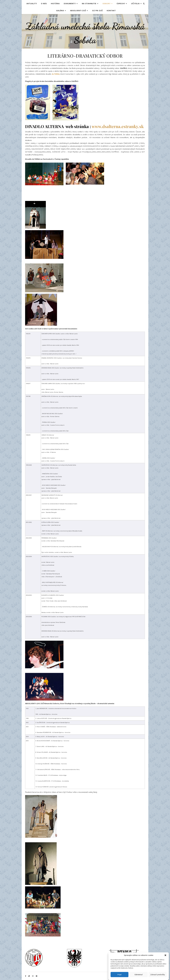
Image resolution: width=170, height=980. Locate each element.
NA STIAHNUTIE (89, 3)
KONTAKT (111, 10)
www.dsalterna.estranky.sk (118, 126)
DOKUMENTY (70, 3)
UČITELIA (135, 3)
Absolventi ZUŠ (78, 10)
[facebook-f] (26, 976)
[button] (165, 955)
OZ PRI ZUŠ (97, 10)
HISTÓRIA (55, 3)
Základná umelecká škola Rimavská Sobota (85, 33)
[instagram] (33, 976)
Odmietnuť (139, 975)
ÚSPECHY (121, 3)
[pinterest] (37, 976)
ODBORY (106, 3)
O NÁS (44, 3)
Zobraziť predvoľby (158, 975)
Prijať (120, 975)
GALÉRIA (60, 10)
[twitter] (29, 976)
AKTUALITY (32, 3)
